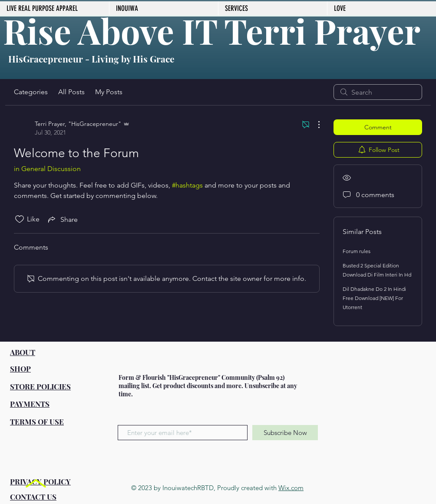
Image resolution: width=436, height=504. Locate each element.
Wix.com (291, 488)
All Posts (71, 92)
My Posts (109, 92)
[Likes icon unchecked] (20, 219)
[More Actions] (314, 125)
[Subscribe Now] (285, 433)
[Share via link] (62, 219)
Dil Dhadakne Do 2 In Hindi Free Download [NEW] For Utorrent (374, 298)
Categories (31, 92)
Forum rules (357, 251)
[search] (378, 92)
